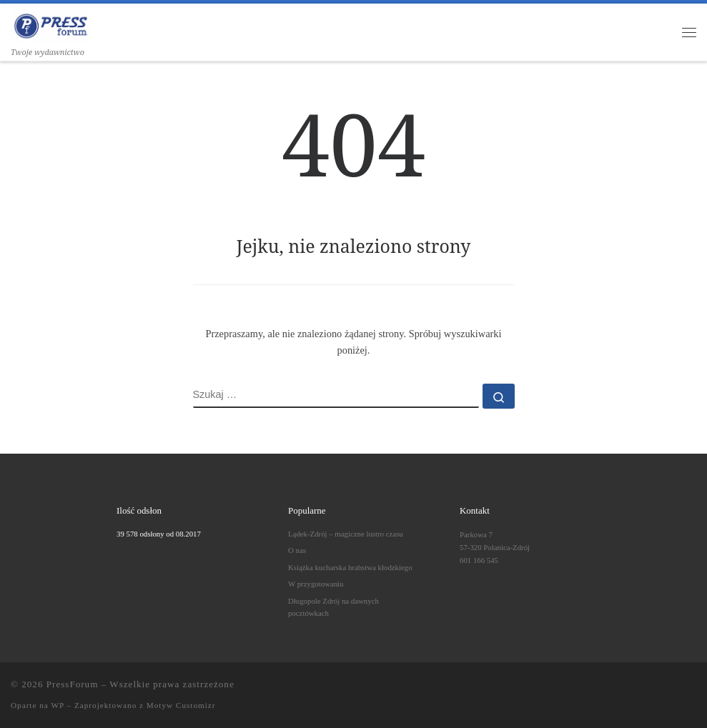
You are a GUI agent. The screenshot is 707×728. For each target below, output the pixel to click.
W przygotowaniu (316, 584)
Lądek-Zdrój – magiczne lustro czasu (346, 534)
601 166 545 (479, 560)
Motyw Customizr (181, 705)
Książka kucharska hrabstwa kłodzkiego (350, 567)
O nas (297, 550)
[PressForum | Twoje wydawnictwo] (51, 24)
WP (57, 705)
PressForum (73, 684)
